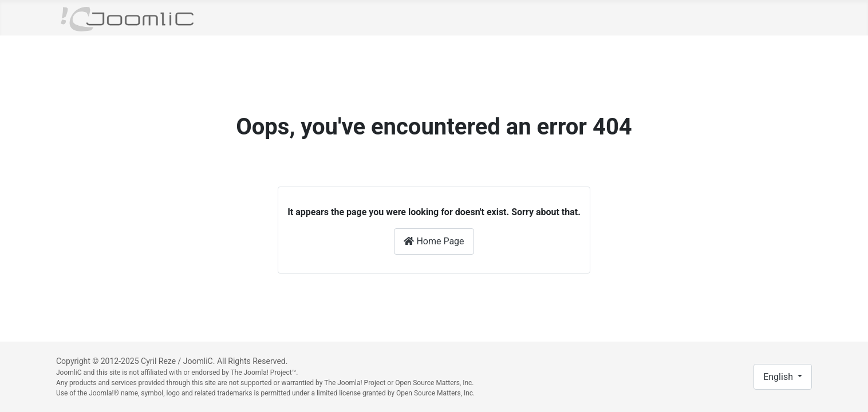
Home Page (434, 241)
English (779, 377)
